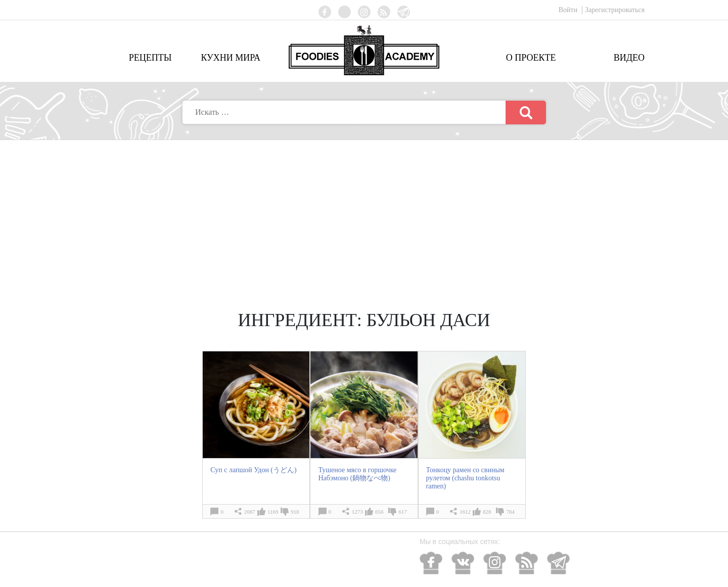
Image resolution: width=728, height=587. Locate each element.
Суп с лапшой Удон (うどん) (253, 470)
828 (487, 512)
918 (295, 512)
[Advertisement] (364, 216)
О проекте (531, 58)
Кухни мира (231, 58)
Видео (629, 58)
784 (510, 512)
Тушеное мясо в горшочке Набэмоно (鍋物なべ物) (357, 474)
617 (403, 512)
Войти (569, 10)
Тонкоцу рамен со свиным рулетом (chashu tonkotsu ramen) (465, 478)
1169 (273, 512)
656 (379, 512)
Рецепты (150, 58)
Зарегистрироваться (615, 10)
